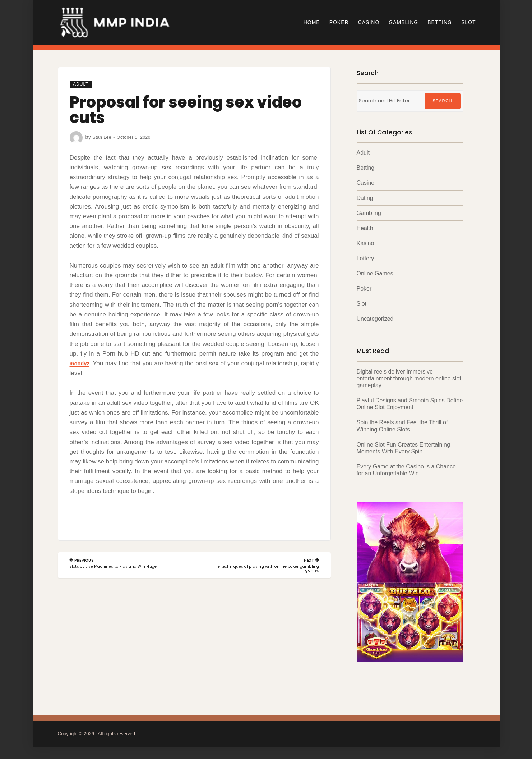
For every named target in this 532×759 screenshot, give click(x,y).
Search (442, 101)
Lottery (366, 259)
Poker (339, 22)
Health (365, 228)
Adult (83, 84)
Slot (469, 22)
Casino (369, 22)
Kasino (366, 244)
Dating (365, 198)
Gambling (403, 22)
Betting (440, 22)
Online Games (375, 274)
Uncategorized (375, 319)
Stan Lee (103, 137)
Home (312, 22)
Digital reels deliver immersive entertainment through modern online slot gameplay (409, 379)
